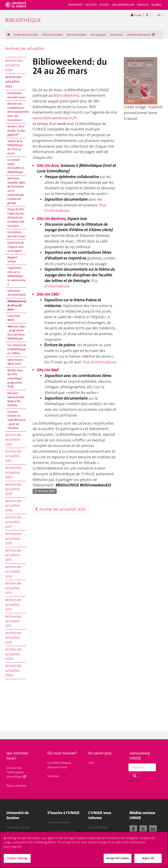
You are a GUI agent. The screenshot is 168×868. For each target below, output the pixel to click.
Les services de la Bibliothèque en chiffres (17, 349)
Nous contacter (16, 786)
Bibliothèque (23, 20)
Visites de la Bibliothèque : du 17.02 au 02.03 (16, 147)
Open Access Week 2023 (15, 362)
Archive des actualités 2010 (13, 638)
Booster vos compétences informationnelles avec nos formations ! (17, 112)
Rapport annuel (12, 259)
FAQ (91, 763)
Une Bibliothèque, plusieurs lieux (59, 765)
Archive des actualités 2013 (13, 588)
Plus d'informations (100, 362)
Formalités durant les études (62, 834)
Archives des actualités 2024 (14, 65)
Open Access (117, 35)
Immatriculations (59, 822)
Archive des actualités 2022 (13, 440)
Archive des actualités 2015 (13, 555)
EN (159, 15)
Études (104, 5)
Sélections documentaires (17, 293)
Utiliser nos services (52, 35)
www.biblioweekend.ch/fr (55, 118)
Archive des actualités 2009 (13, 654)
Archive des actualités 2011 (13, 621)
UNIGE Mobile (98, 827)
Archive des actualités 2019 (13, 489)
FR (154, 15)
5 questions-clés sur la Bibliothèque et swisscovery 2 (17, 276)
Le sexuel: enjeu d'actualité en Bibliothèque (16, 166)
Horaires (53, 776)
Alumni (156, 5)
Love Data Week (14, 318)
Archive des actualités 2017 (13, 522)
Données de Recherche (141, 35)
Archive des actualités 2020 (13, 472)
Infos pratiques (98, 35)
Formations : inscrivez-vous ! (17, 95)
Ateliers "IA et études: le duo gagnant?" (16, 130)
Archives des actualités (25, 48)
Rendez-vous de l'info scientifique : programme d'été (15, 378)
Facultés (91, 5)
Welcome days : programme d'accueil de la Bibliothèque (16, 333)
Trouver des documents (26, 35)
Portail (136, 15)
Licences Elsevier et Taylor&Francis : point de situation (17, 420)
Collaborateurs (123, 5)
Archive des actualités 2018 (13, 506)
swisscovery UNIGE (140, 756)
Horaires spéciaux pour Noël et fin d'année (16, 399)
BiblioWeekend (66, 95)
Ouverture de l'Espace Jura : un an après (16, 247)
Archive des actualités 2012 (13, 605)
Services (143, 5)
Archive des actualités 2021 (13, 456)
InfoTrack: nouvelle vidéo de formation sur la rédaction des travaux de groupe (16, 191)
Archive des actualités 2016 (13, 538)
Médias (93, 836)
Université (75, 5)
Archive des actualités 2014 (13, 572)
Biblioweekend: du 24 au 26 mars (17, 305)
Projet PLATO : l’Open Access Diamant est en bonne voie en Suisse (16, 217)
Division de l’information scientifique (16, 772)
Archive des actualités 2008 (13, 671)
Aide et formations (77, 35)
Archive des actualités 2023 (13, 82)
